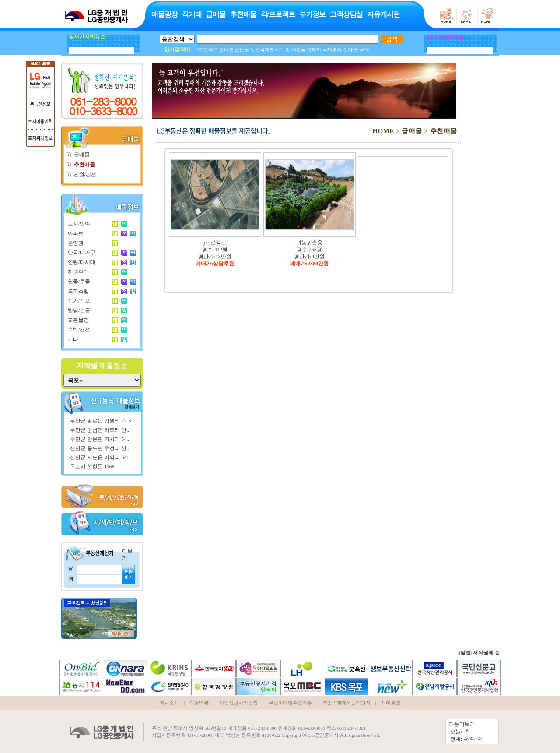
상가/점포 (79, 301)
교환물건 (78, 320)
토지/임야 (79, 224)
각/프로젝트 (278, 14)
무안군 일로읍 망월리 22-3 (100, 421)
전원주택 (78, 272)
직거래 (192, 14)
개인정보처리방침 (238, 703)
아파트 (76, 233)
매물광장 (164, 14)
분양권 (76, 243)
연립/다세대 (82, 262)
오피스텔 (78, 291)
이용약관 (199, 703)
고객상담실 (346, 14)
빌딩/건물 (79, 310)
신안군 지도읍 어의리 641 (100, 457)
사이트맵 (391, 703)
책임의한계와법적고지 (346, 703)
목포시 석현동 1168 (92, 467)
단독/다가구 (82, 253)
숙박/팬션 (79, 330)
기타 (73, 339)
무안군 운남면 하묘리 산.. (100, 430)
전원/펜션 (85, 175)
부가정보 (312, 14)
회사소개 (169, 703)
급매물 (216, 14)
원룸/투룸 (79, 281)
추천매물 (243, 14)
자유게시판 (383, 14)
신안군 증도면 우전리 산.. (100, 448)
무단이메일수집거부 (290, 703)
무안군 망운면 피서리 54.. (100, 439)
